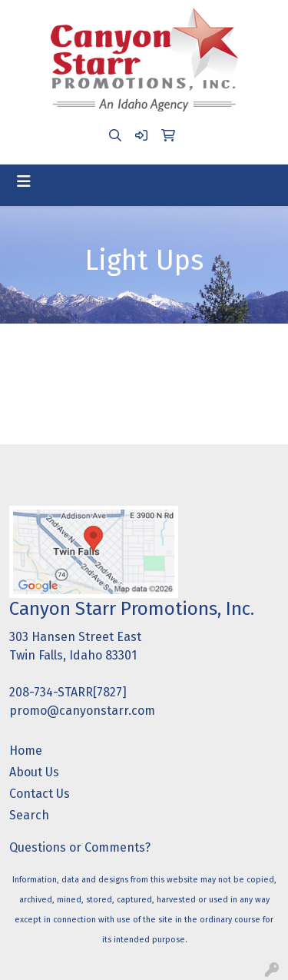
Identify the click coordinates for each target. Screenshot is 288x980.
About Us (34, 772)
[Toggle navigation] (24, 181)
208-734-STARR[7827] (68, 692)
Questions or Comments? (80, 847)
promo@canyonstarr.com (82, 711)
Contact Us (40, 794)
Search (29, 815)
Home (26, 751)
